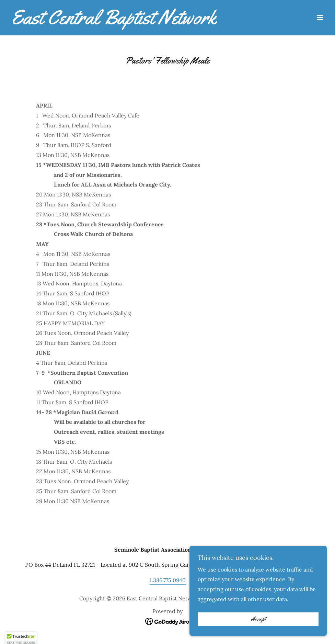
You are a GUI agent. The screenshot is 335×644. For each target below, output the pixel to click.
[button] (320, 18)
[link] (112, 22)
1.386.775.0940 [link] (168, 580)
